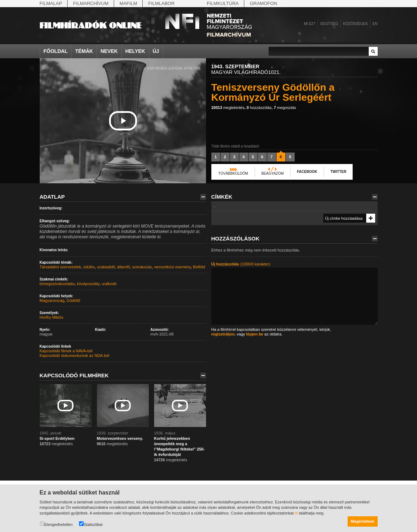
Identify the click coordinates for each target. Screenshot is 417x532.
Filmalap (51, 3)
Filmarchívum (91, 3)
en (375, 24)
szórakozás (142, 267)
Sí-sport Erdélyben (57, 438)
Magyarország (52, 300)
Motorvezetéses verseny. (120, 438)
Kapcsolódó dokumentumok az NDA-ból (75, 356)
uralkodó (109, 284)
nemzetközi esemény (173, 267)
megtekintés (228, 108)
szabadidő (106, 267)
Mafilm (128, 3)
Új (156, 51)
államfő (124, 267)
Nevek (109, 51)
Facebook (307, 172)
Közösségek (355, 24)
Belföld (199, 267)
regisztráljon (223, 334)
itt (296, 513)
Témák (84, 51)
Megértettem (362, 521)
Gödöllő (73, 300)
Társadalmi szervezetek (60, 267)
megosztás (285, 108)
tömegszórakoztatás (57, 284)
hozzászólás (259, 108)
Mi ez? (310, 24)
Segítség (329, 24)
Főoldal (56, 51)
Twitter (338, 172)
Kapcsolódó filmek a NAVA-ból (66, 351)
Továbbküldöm (233, 173)
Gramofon (263, 3)
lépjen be (255, 334)
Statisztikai (91, 524)
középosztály (88, 284)
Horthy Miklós (52, 317)
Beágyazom (273, 173)
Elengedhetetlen (56, 524)
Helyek (135, 51)
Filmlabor (161, 3)
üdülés (89, 267)
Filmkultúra (223, 3)
